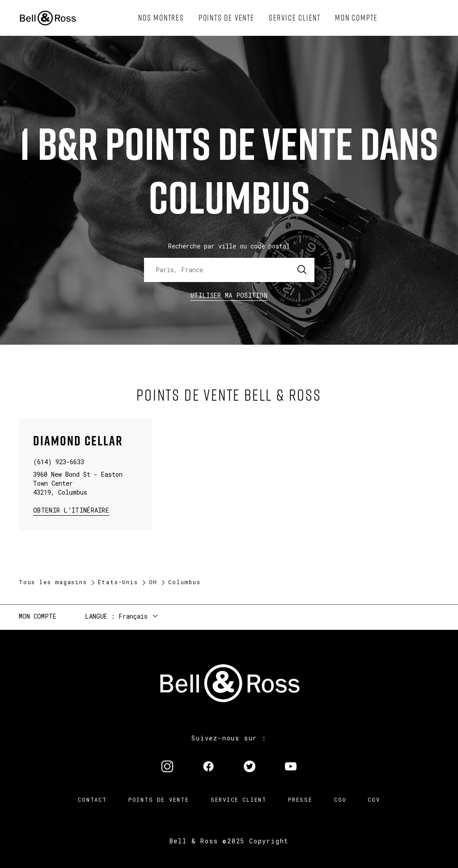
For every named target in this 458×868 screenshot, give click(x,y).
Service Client (239, 800)
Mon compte (38, 616)
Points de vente (159, 800)
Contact (92, 800)
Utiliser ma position (229, 295)
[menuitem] (161, 18)
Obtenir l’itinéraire (71, 510)
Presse (300, 800)
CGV (374, 800)
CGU (340, 800)
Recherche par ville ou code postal (229, 246)
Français (133, 616)
